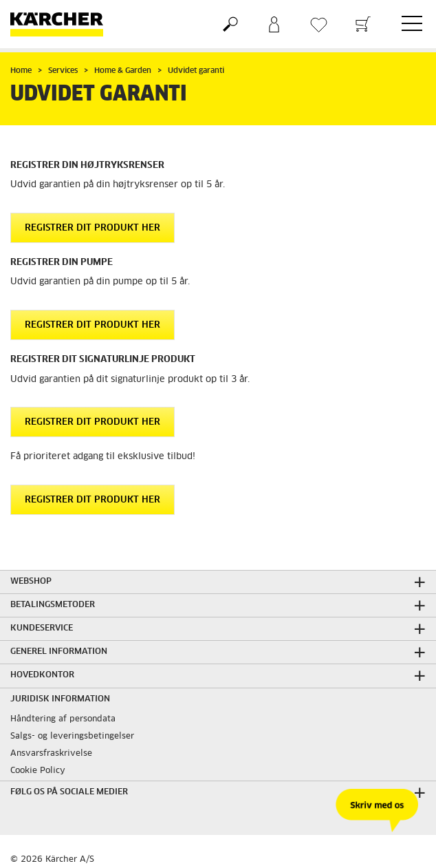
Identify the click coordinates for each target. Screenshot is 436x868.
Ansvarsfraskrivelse (51, 754)
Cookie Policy (38, 771)
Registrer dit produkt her (92, 228)
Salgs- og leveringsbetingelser (72, 737)
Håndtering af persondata (63, 719)
